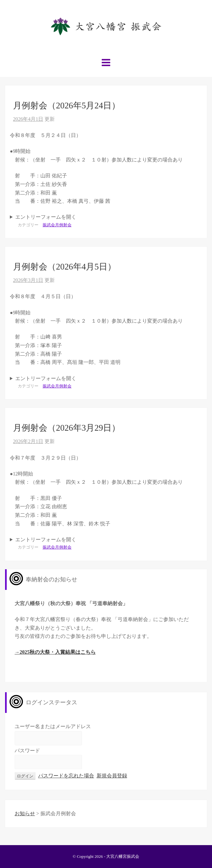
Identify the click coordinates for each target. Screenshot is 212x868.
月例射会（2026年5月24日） (67, 106)
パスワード (27, 751)
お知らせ (25, 813)
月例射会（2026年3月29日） (67, 428)
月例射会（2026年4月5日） (65, 267)
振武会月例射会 (57, 225)
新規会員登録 (112, 776)
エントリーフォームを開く (46, 217)
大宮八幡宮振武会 (123, 856)
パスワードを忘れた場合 (66, 776)
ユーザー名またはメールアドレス (53, 726)
